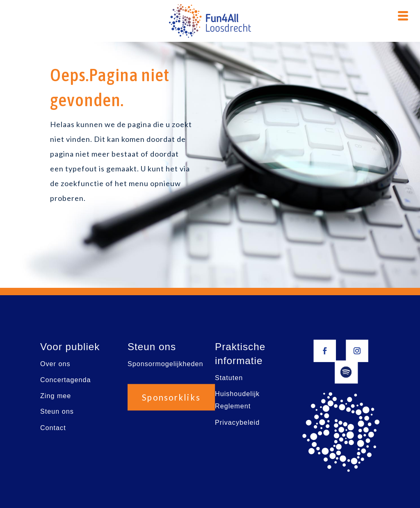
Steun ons (57, 411)
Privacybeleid (237, 422)
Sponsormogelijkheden (165, 364)
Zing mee (56, 395)
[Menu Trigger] (403, 15)
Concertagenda (66, 380)
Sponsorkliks (171, 397)
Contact (53, 427)
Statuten (229, 378)
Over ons (55, 364)
